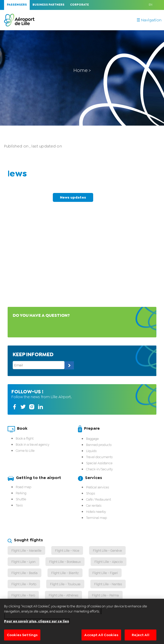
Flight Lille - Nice (67, 551)
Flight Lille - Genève (107, 551)
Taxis (19, 505)
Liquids (91, 451)
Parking (21, 493)
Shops (91, 493)
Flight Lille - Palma (105, 595)
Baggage (92, 439)
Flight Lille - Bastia (24, 573)
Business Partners (48, 5)
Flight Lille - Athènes (63, 595)
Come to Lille (25, 451)
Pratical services (97, 487)
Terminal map (96, 518)
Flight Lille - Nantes (108, 584)
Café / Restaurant (99, 499)
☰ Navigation (149, 20)
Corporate (79, 5)
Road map (23, 487)
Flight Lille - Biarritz (65, 573)
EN (151, 5)
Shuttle (21, 499)
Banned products (99, 445)
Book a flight (25, 438)
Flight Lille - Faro (23, 595)
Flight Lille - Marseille (26, 551)
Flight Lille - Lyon (23, 562)
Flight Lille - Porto (24, 584)
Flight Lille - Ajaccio (109, 562)
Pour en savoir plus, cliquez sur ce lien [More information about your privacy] (37, 628)
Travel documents (99, 457)
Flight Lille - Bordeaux (65, 562)
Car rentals (94, 506)
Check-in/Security (99, 469)
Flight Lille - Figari (105, 573)
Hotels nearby (96, 512)
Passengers (17, 5)
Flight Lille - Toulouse (65, 584)
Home (80, 70)
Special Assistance (99, 463)
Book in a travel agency (32, 445)
